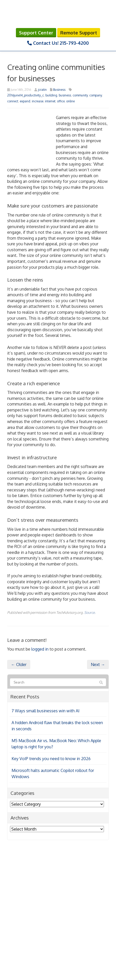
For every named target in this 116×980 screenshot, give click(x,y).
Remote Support (79, 33)
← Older (19, 664)
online (70, 101)
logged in (40, 649)
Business (59, 90)
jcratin (42, 90)
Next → (98, 664)
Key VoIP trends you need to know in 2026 (51, 759)
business (65, 95)
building (51, 95)
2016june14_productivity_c (26, 95)
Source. (90, 612)
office (61, 101)
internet (50, 101)
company (96, 95)
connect (13, 101)
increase (38, 101)
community (80, 95)
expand (25, 101)
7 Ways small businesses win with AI (46, 711)
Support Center (36, 33)
